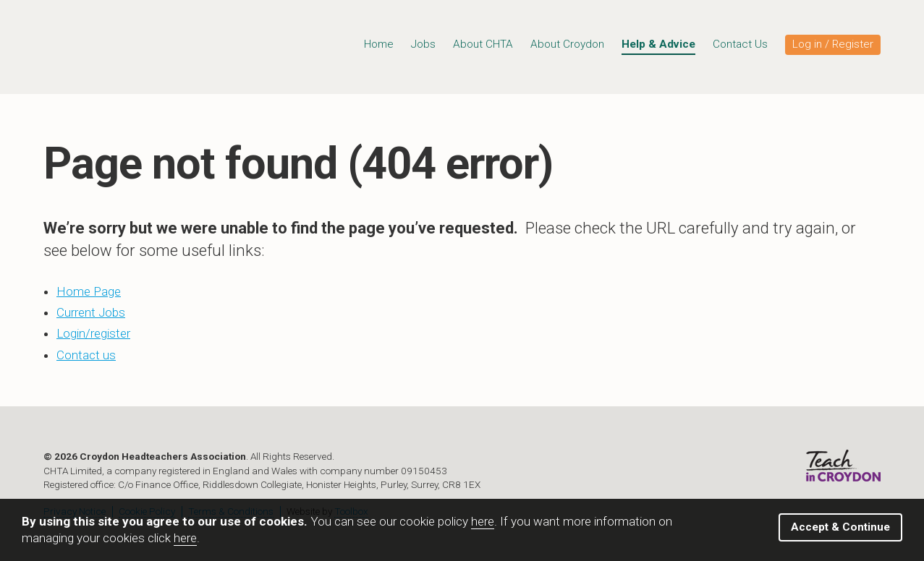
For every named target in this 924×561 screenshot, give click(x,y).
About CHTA (483, 44)
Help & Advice (658, 44)
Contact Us (740, 44)
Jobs (423, 44)
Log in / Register (833, 44)
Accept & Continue (840, 527)
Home (379, 44)
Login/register (93, 333)
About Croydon (567, 44)
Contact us (86, 355)
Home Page (89, 291)
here (483, 521)
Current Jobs (91, 312)
